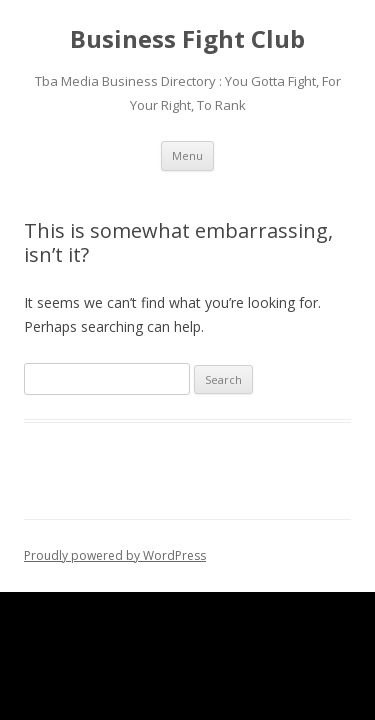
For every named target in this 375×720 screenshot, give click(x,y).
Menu (187, 155)
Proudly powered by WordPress (115, 555)
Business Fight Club (187, 39)
